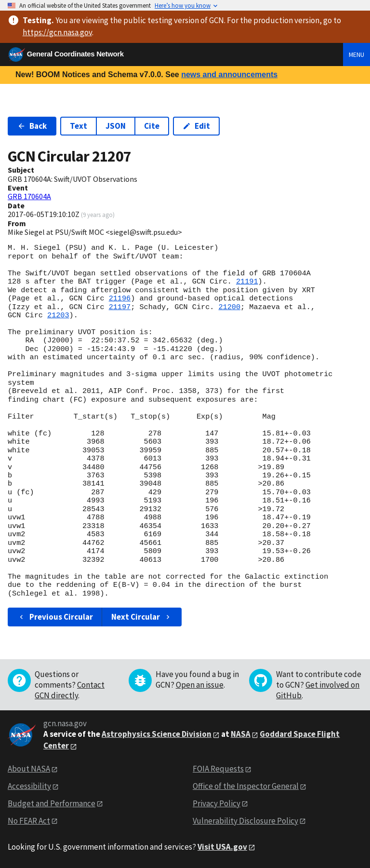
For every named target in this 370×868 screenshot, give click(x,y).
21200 (229, 307)
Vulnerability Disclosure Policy (245, 821)
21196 (120, 298)
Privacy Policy (217, 803)
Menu (357, 54)
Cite (152, 126)
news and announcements (229, 75)
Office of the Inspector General (246, 786)
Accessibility (29, 786)
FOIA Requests (218, 769)
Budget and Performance (52, 803)
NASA (241, 734)
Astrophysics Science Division (157, 734)
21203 (58, 315)
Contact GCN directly (70, 690)
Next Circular (142, 617)
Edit (196, 126)
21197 (120, 307)
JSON (116, 126)
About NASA (29, 769)
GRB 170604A (29, 196)
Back (32, 126)
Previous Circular (55, 617)
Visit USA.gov (222, 847)
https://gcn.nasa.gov (57, 32)
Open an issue (200, 685)
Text (79, 126)
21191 (247, 282)
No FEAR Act (29, 821)
